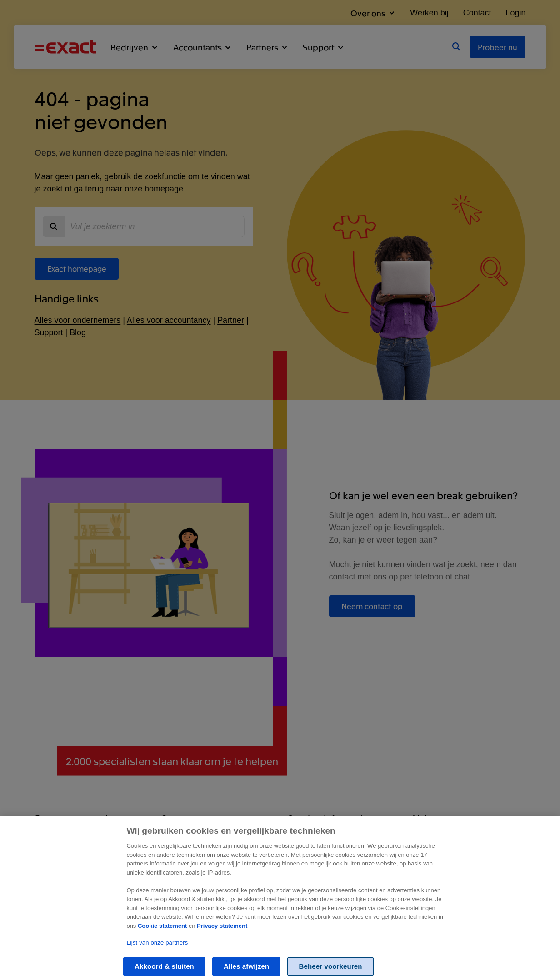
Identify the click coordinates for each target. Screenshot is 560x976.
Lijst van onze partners (157, 953)
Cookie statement (162, 936)
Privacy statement (222, 936)
